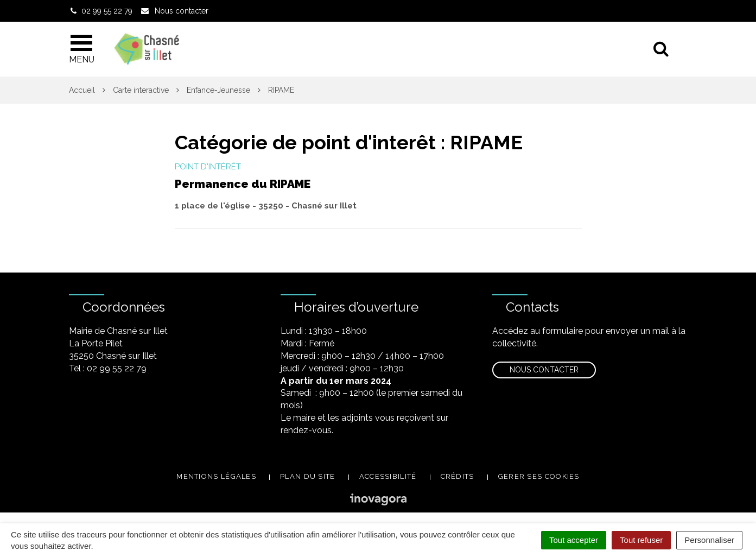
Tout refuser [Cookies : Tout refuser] (641, 540)
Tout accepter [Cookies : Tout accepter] (574, 540)
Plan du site (308, 476)
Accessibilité (388, 476)
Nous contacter (544, 370)
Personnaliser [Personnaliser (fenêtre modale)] (709, 540)
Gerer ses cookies (539, 476)
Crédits (458, 476)
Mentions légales (216, 476)
